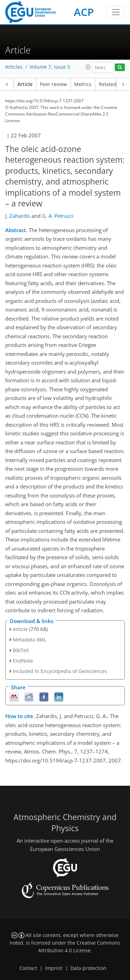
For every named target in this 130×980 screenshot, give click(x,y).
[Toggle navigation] (116, 12)
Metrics (83, 84)
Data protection (88, 968)
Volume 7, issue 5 (50, 67)
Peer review (53, 84)
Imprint (54, 968)
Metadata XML (29, 640)
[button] (88, 67)
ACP (84, 12)
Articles (14, 67)
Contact (28, 968)
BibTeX (21, 650)
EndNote (23, 661)
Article (25, 84)
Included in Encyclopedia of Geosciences (60, 671)
